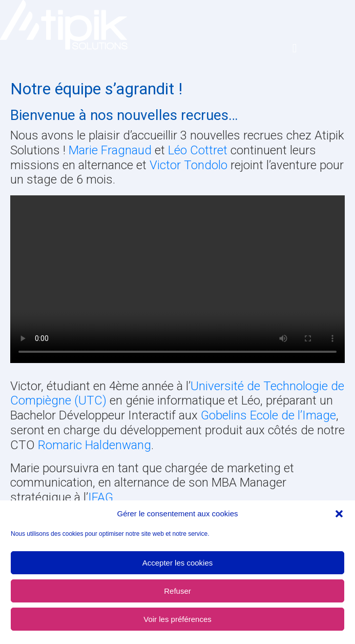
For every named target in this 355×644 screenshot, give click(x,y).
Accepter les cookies (178, 563)
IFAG (101, 497)
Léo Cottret (198, 150)
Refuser (178, 591)
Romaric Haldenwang (95, 445)
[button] (339, 514)
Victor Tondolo (189, 165)
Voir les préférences (178, 619)
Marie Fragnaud (110, 150)
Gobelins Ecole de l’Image (268, 415)
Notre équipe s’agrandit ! (96, 89)
